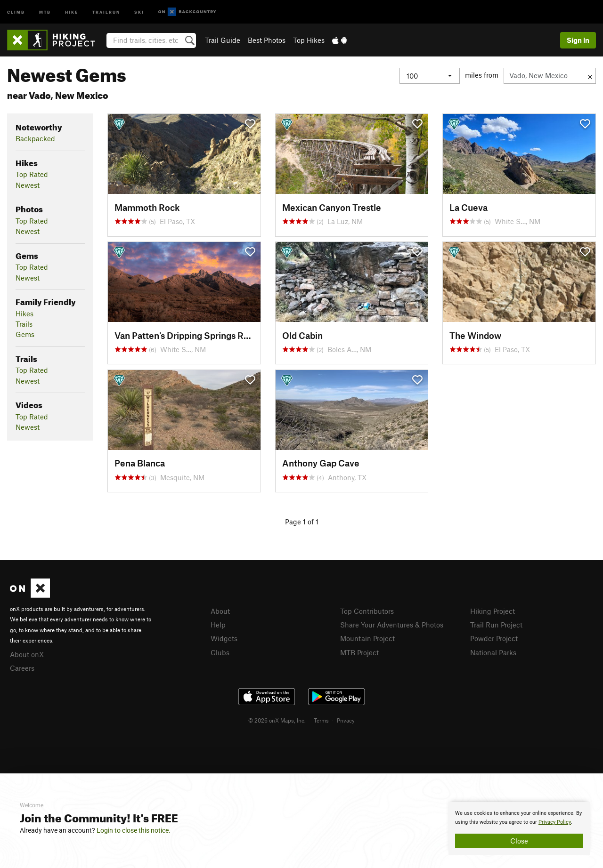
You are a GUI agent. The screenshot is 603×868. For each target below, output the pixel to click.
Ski (139, 12)
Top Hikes (309, 40)
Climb (16, 12)
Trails (24, 324)
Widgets (224, 638)
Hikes (24, 313)
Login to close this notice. (134, 830)
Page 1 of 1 (302, 522)
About (220, 611)
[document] (519, 828)
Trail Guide (223, 40)
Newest (28, 185)
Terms (321, 720)
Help (218, 625)
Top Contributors (367, 611)
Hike (72, 12)
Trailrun (106, 12)
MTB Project (359, 652)
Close (519, 841)
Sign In (578, 40)
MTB (45, 12)
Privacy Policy (555, 822)
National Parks (493, 652)
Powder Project (494, 638)
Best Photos (267, 40)
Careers (22, 668)
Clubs (220, 652)
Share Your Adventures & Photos (392, 625)
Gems (25, 334)
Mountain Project (367, 638)
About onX (27, 654)
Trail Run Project (496, 625)
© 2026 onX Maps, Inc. (277, 720)
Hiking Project (493, 611)
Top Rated (32, 174)
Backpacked (35, 138)
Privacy (346, 720)
